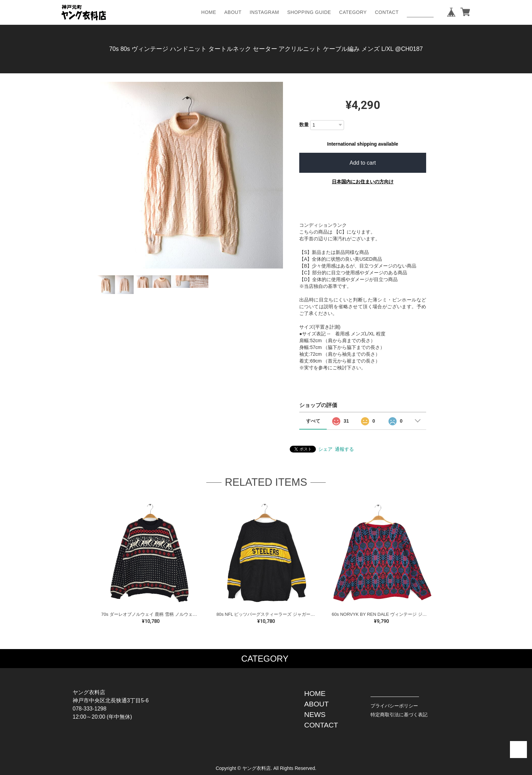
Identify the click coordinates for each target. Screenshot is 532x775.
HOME (209, 12)
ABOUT (233, 12)
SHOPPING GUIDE (309, 12)
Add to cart (363, 163)
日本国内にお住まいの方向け (363, 182)
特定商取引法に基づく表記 (399, 715)
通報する (344, 449)
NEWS (315, 714)
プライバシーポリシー (394, 706)
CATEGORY (353, 12)
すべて (313, 421)
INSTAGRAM (264, 12)
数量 (304, 125)
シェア (325, 449)
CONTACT (387, 12)
